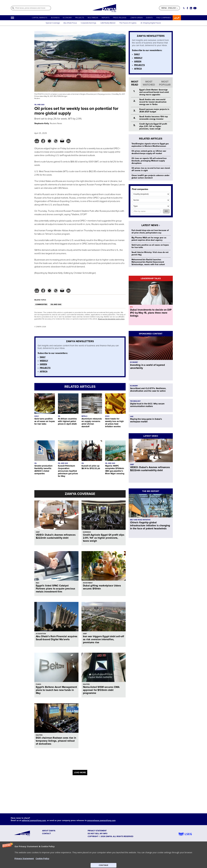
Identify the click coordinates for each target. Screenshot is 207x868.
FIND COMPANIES (164, 18)
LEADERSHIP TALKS (151, 278)
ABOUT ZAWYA (49, 831)
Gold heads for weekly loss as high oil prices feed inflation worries (114, 423)
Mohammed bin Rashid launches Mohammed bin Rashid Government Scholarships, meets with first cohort (148, 262)
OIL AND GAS (56, 304)
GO (166, 211)
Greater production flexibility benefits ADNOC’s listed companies (43, 470)
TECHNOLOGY (135, 401)
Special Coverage (53, 23)
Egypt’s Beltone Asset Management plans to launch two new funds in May (56, 690)
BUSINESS (55, 18)
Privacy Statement (24, 858)
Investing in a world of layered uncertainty (147, 366)
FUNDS (38, 684)
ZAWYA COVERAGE (80, 494)
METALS (84, 416)
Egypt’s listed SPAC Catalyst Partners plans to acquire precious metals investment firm (55, 589)
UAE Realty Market (108, 23)
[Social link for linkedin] (191, 8)
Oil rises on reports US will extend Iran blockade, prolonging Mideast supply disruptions (149, 161)
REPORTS (106, 18)
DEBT (38, 532)
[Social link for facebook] (187, 8)
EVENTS (149, 18)
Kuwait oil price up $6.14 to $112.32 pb (91, 467)
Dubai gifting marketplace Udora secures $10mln (102, 587)
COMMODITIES (41, 304)
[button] (103, 855)
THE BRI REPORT (151, 491)
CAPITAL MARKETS (40, 18)
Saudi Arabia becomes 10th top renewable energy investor (154, 118)
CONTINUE (103, 865)
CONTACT (47, 834)
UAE (132, 416)
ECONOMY (67, 18)
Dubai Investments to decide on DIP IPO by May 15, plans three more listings (151, 313)
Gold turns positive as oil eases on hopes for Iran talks (45, 421)
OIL (59, 416)
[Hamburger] (12, 18)
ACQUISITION (41, 634)
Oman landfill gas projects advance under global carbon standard (151, 177)
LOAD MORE (80, 773)
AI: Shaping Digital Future (151, 23)
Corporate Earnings (89, 23)
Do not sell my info (98, 834)
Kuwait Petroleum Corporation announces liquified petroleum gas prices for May (68, 471)
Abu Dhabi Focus (70, 23)
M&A (38, 583)
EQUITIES (86, 684)
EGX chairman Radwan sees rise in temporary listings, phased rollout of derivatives (56, 741)
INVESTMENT (88, 583)
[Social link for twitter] (184, 8)
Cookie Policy (42, 858)
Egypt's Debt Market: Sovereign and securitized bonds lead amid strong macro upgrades (154, 92)
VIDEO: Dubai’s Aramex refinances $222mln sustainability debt (56, 536)
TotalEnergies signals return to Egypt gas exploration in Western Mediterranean (150, 145)
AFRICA (44, 371)
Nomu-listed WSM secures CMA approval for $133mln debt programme (101, 690)
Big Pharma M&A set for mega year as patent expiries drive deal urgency (149, 239)
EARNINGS (87, 532)
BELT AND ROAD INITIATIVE (140, 520)
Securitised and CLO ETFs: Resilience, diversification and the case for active (148, 390)
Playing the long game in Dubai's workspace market (146, 420)
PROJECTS (80, 18)
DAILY (43, 357)
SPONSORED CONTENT (151, 334)
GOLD (37, 416)
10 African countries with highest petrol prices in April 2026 (67, 421)
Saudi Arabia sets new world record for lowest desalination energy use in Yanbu (153, 102)
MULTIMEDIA (93, 18)
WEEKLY (44, 361)
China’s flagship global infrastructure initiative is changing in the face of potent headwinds (150, 525)
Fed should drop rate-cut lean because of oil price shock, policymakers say (150, 232)
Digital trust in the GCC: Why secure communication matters (147, 405)
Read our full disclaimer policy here (111, 319)
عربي (177, 17)
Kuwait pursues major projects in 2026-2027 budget (154, 110)
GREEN (43, 364)
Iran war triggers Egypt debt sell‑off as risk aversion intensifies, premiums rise (103, 639)
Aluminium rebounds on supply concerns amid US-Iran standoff (92, 423)
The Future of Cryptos (128, 23)
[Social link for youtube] (195, 8)
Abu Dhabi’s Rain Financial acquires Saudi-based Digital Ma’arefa (57, 638)
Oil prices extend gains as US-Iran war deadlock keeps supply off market (149, 152)
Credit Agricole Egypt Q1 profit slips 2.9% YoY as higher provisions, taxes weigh (104, 538)
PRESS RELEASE (120, 18)
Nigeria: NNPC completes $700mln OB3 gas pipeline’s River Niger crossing (115, 470)
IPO (131, 307)
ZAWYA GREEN (137, 18)
